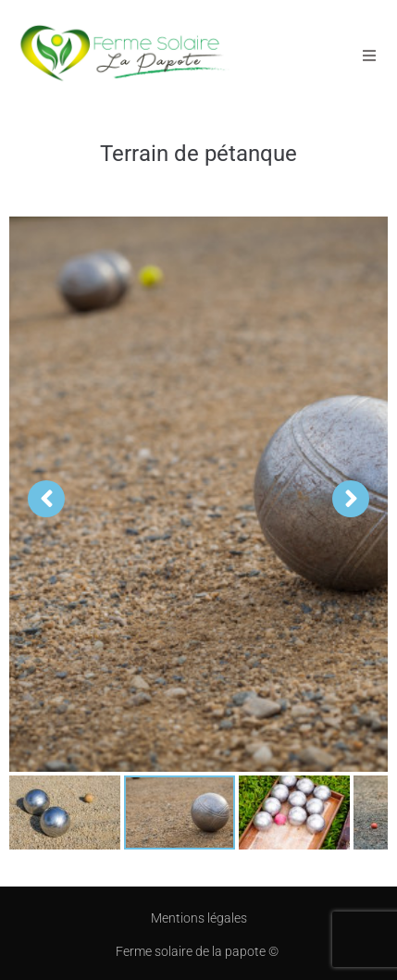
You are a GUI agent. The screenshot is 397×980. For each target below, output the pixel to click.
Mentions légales (199, 918)
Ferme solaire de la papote (192, 951)
